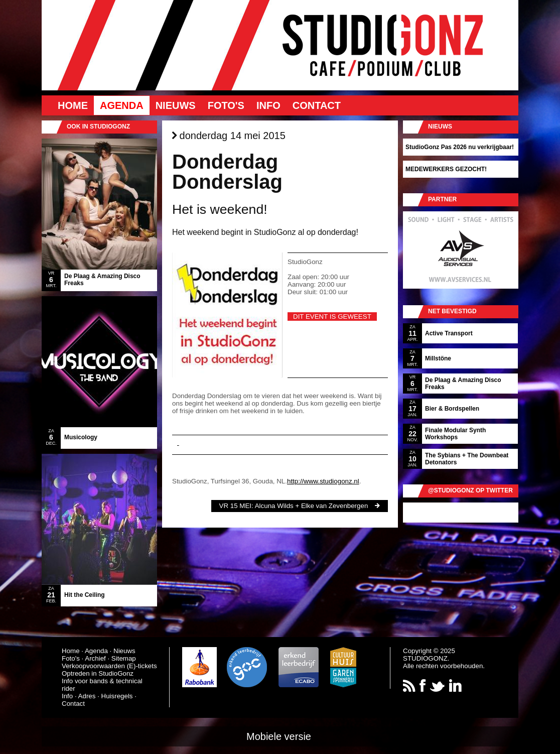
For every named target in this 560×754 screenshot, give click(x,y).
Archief (95, 658)
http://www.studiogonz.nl (323, 481)
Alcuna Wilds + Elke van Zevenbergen (312, 506)
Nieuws (176, 105)
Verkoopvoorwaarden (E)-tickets (109, 666)
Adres (87, 696)
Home (73, 105)
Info (268, 105)
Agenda (122, 105)
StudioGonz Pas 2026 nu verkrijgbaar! (460, 147)
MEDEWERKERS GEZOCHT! (446, 169)
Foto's (226, 105)
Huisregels (117, 696)
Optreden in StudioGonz (98, 673)
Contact (317, 105)
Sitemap (124, 658)
